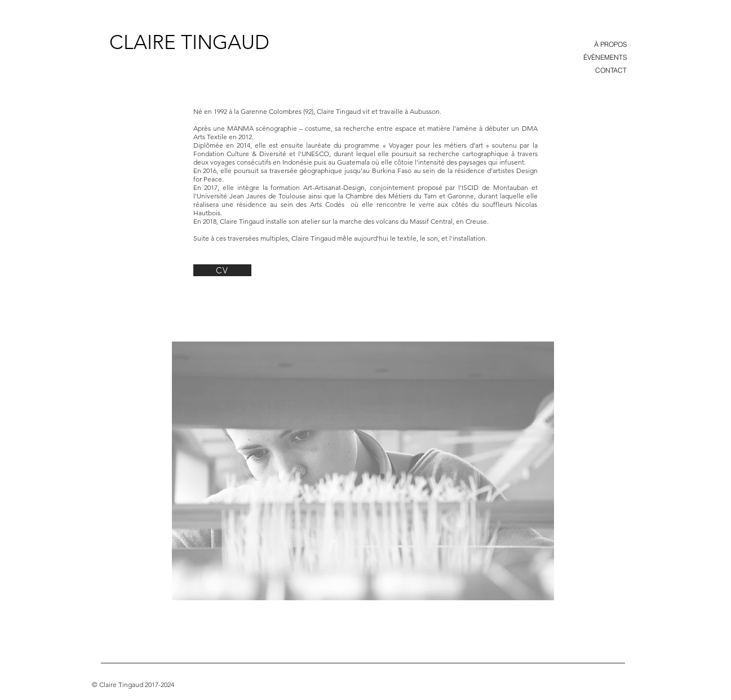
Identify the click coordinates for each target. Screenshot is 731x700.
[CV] (222, 270)
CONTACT (611, 70)
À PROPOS (610, 44)
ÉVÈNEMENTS (605, 57)
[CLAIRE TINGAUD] (189, 42)
